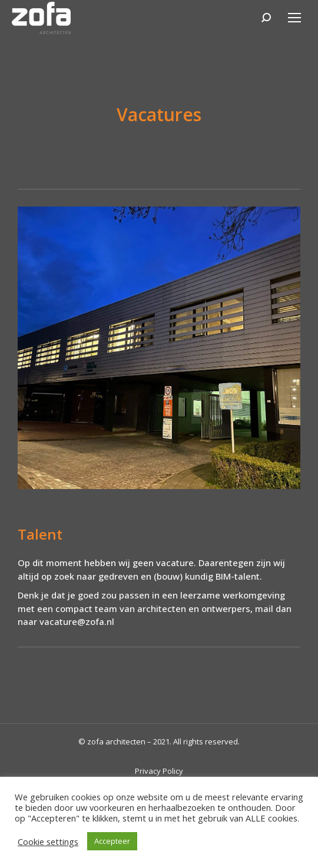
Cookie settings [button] (48, 842)
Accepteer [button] (112, 841)
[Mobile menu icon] (294, 18)
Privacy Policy (159, 771)
